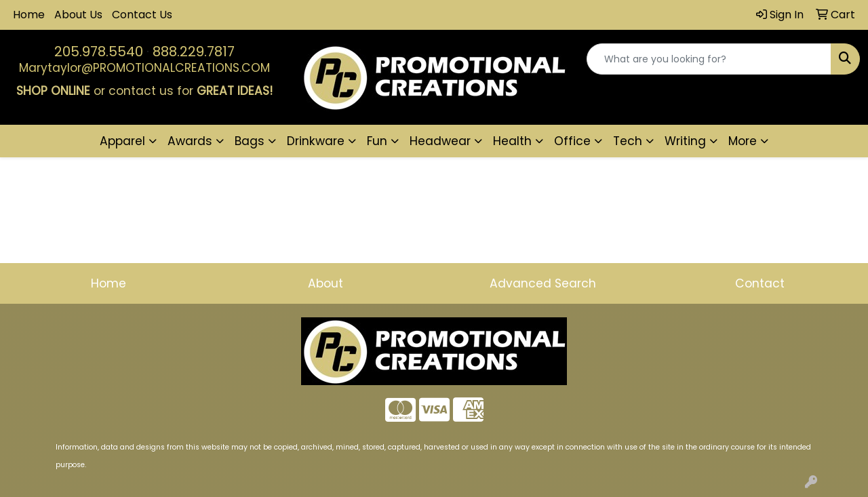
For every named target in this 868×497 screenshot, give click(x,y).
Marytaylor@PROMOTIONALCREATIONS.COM (144, 68)
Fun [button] (377, 141)
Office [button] (572, 141)
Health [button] (512, 141)
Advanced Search (543, 283)
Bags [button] (250, 141)
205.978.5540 (99, 52)
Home (29, 15)
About (325, 283)
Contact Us (142, 15)
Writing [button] (685, 141)
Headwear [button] (440, 141)
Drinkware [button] (316, 141)
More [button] (743, 141)
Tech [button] (628, 141)
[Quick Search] (709, 59)
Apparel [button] (122, 141)
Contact (760, 283)
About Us (78, 15)
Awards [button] (190, 141)
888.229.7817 (194, 52)
